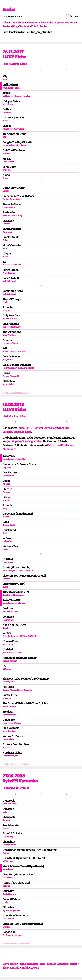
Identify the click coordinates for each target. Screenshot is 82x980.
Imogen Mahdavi (23, 96)
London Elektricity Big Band (15, 145)
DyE (4, 327)
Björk (5, 121)
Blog (15, 26)
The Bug (6, 886)
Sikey (5, 509)
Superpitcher (8, 384)
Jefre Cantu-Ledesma (12, 653)
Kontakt (24, 26)
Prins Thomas (9, 273)
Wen (5, 80)
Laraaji (6, 191)
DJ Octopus (8, 562)
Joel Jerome (8, 360)
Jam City (6, 500)
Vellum (6, 129)
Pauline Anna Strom (12, 199)
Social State (8, 645)
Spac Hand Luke (10, 804)
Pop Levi (6, 853)
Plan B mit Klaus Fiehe (40, 23)
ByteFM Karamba (65, 23)
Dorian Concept (10, 661)
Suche (9, 10)
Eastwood (7, 612)
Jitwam (6, 178)
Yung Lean (7, 232)
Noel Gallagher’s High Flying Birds (18, 368)
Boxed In (28, 690)
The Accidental (9, 919)
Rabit (5, 248)
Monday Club (9, 682)
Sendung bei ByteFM (16, 788)
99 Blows (7, 669)
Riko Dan (22, 603)
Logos (18, 88)
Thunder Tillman (10, 343)
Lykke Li (6, 927)
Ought (5, 302)
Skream (6, 579)
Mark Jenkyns (9, 571)
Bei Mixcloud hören (15, 64)
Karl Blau (7, 154)
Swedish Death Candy (12, 216)
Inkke (5, 587)
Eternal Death (9, 525)
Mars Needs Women (12, 723)
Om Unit (6, 224)
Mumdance (8, 88)
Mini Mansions (9, 715)
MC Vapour (19, 129)
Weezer (6, 828)
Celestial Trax (9, 636)
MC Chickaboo (27, 571)
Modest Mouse (9, 706)
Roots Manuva (9, 894)
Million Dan (8, 861)
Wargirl (6, 311)
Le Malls (6, 96)
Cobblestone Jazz (10, 756)
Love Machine (9, 207)
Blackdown (8, 104)
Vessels (6, 748)
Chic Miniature (9, 845)
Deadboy (7, 112)
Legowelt (7, 467)
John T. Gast (8, 620)
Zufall (34, 26)
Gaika (5, 240)
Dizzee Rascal (9, 878)
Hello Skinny (8, 162)
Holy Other (7, 541)
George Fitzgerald (11, 376)
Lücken (35, 968)
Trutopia (6, 170)
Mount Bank (8, 476)
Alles (6, 23)
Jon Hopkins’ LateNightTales (24, 442)
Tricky (5, 902)
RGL (4, 265)
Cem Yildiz (21, 352)
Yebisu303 (16, 265)
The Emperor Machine (13, 935)
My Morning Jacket (11, 911)
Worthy (6, 517)
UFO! (5, 137)
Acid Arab (7, 352)
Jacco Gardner (9, 731)
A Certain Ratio (10, 319)
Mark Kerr (16, 327)
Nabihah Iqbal (9, 281)
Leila (5, 812)
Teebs (5, 550)
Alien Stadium (9, 335)
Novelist (22, 459)
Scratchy (7, 820)
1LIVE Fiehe (17, 23)
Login (43, 26)
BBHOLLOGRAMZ (28, 636)
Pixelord (6, 484)
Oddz (16, 612)
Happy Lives (8, 739)
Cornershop (8, 837)
